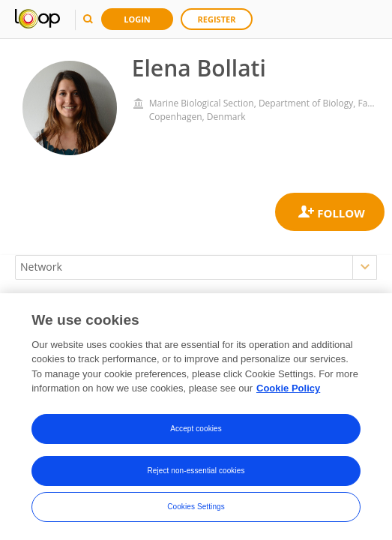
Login (137, 19)
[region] (196, 417)
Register (217, 19)
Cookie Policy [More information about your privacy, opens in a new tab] (288, 388)
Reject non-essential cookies (196, 471)
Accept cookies (196, 429)
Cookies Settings (196, 507)
